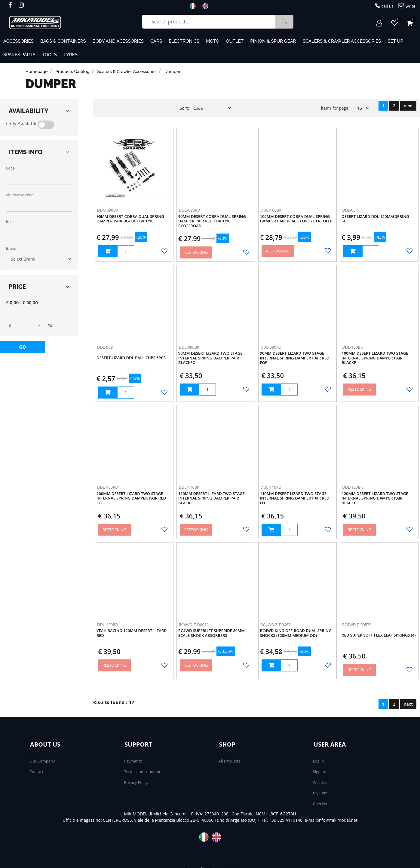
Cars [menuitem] (156, 41)
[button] (284, 22)
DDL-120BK (353, 487)
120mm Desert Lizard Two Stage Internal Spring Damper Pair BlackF (375, 498)
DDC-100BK (271, 210)
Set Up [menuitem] (395, 41)
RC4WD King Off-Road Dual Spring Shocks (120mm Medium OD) (296, 633)
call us (384, 6)
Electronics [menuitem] (184, 41)
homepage (37, 72)
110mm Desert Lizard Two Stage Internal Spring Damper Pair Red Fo (295, 498)
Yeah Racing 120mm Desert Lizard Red (132, 633)
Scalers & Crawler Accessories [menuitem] (342, 41)
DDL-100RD (108, 487)
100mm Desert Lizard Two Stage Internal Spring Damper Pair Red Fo (131, 498)
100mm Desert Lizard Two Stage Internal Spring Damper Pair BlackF (375, 358)
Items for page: (335, 108)
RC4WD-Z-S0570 (357, 625)
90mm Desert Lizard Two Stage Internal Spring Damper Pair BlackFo (210, 358)
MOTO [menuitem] (213, 41)
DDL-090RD (271, 347)
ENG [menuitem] (207, 6)
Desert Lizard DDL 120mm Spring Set (375, 219)
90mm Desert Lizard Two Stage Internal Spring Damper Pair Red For (295, 358)
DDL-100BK (353, 347)
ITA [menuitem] (195, 6)
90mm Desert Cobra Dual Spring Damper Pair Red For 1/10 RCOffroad (212, 221)
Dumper (172, 72)
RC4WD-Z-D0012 (194, 625)
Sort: (184, 108)
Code (10, 168)
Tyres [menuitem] (71, 55)
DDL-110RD (271, 487)
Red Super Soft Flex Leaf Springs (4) (379, 635)
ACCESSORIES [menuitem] (18, 41)
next (408, 106)
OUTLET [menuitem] (235, 41)
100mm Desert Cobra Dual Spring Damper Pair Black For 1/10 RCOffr (296, 219)
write (407, 6)
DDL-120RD (108, 625)
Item (10, 222)
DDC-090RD (190, 210)
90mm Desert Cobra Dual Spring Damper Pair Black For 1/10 (130, 219)
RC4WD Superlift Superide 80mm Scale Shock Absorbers (212, 633)
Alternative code (20, 195)
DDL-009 (105, 347)
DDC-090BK (108, 210)
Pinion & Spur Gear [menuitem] (273, 41)
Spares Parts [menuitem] (19, 55)
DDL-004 (350, 210)
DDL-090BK (189, 347)
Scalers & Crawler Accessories (127, 72)
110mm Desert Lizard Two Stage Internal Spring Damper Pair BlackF (212, 498)
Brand (11, 248)
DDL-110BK (189, 487)
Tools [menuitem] (49, 55)
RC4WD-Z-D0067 (276, 625)
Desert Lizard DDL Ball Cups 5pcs (131, 358)
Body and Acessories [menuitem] (118, 41)
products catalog (72, 72)
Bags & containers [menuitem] (63, 41)
